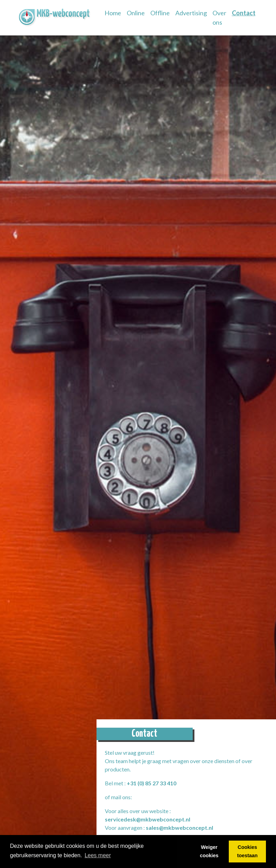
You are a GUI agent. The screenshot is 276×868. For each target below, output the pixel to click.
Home (114, 12)
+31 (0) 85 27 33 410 (152, 783)
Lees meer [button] (98, 855)
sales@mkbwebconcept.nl (179, 828)
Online (136, 13)
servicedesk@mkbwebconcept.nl (148, 819)
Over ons (219, 18)
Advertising (191, 13)
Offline (160, 13)
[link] (55, 18)
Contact (244, 13)
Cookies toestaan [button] (247, 851)
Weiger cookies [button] (209, 851)
